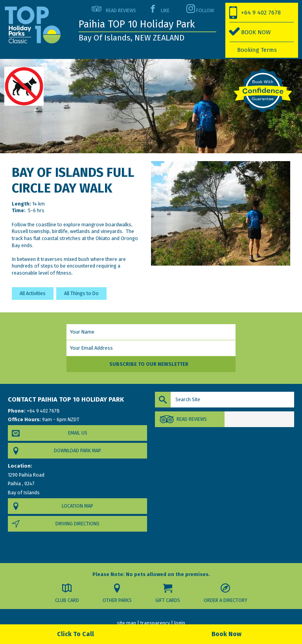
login (180, 623)
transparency (155, 623)
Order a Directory (226, 600)
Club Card (67, 600)
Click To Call (75, 634)
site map (126, 623)
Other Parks (117, 600)
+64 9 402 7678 (261, 13)
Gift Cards (168, 600)
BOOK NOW (256, 32)
